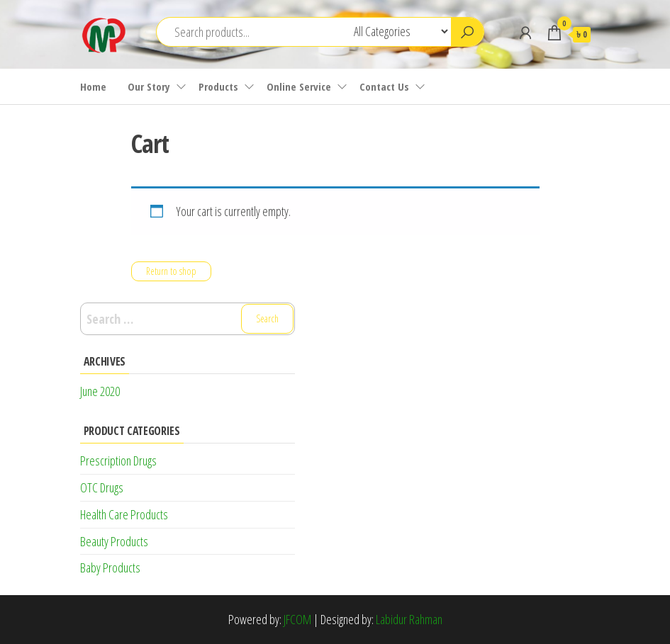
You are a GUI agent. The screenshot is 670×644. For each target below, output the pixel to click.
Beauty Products (114, 541)
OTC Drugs (102, 487)
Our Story (149, 86)
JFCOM (297, 619)
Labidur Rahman (409, 619)
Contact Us (384, 86)
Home (93, 86)
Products (218, 86)
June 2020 (100, 391)
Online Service (299, 86)
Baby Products (110, 567)
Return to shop (171, 271)
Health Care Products (124, 514)
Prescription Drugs (118, 461)
